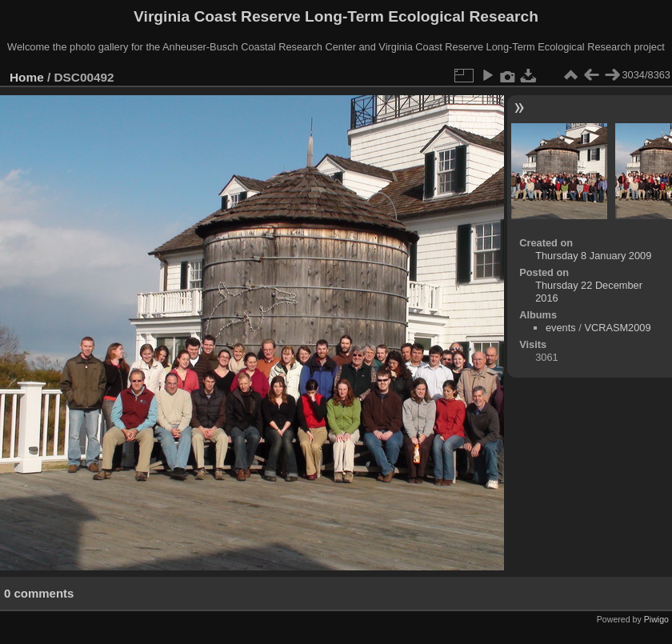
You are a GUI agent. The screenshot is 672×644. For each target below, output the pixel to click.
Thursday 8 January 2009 (593, 256)
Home (27, 77)
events (561, 328)
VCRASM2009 (617, 328)
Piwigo (656, 619)
